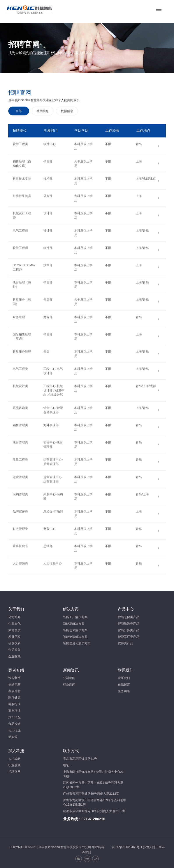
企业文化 (14, 622)
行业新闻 (69, 683)
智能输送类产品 (128, 622)
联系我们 (124, 677)
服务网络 (124, 690)
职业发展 (14, 764)
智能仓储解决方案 (75, 629)
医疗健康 (14, 696)
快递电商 (14, 683)
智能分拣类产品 (128, 629)
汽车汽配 (14, 716)
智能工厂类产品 (128, 635)
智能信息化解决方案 (77, 642)
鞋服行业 (14, 703)
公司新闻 (69, 677)
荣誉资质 (14, 629)
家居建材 (14, 690)
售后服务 (14, 648)
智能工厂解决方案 (75, 616)
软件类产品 (125, 642)
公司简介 (14, 616)
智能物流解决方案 (75, 635)
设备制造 (14, 677)
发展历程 (14, 635)
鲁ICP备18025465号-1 (127, 846)
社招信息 (43, 197)
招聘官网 (14, 771)
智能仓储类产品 (128, 616)
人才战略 (14, 758)
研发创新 (14, 642)
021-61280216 (93, 818)
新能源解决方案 (74, 622)
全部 (19, 197)
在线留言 (124, 683)
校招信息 (67, 197)
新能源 (13, 736)
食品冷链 (14, 723)
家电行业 (14, 710)
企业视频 (14, 655)
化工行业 (14, 729)
